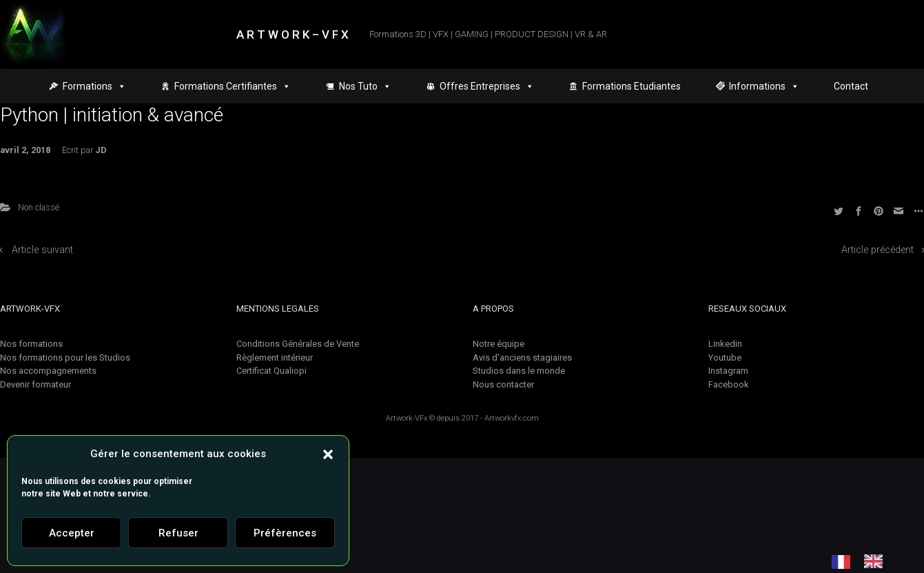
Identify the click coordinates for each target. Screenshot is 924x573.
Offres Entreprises (487, 86)
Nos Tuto (365, 86)
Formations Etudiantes (632, 86)
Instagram (728, 371)
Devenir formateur (35, 384)
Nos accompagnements (48, 371)
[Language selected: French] (864, 561)
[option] (877, 561)
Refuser (178, 533)
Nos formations (31, 344)
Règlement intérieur (275, 358)
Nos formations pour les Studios (65, 358)
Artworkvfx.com (512, 418)
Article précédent (877, 250)
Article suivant (42, 250)
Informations (764, 86)
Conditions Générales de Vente (298, 344)
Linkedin (725, 344)
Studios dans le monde (519, 371)
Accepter (72, 533)
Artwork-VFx (407, 418)
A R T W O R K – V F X (292, 34)
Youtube (725, 358)
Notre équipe (499, 344)
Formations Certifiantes (233, 86)
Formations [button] (94, 86)
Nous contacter (503, 384)
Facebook (729, 384)
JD (101, 150)
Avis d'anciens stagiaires (522, 358)
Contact (851, 86)
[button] (328, 454)
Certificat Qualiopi (271, 371)
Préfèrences (285, 533)
